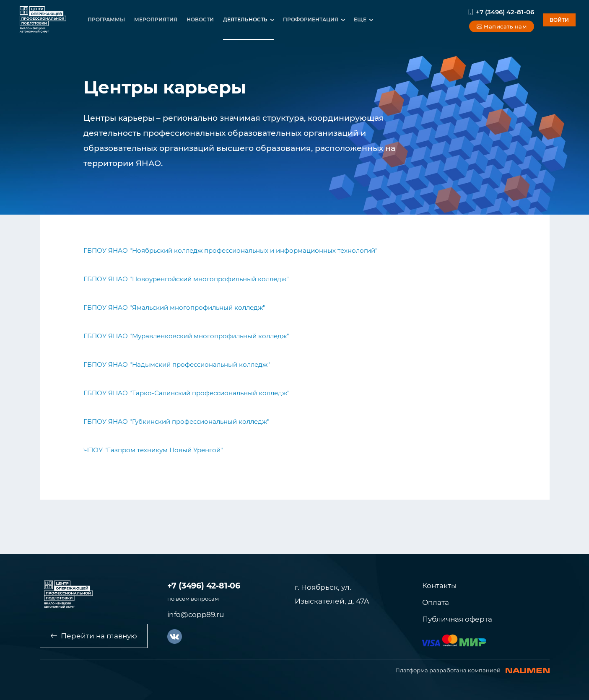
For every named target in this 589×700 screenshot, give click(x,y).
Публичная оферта (457, 619)
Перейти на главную (94, 636)
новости (200, 19)
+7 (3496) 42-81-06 (501, 12)
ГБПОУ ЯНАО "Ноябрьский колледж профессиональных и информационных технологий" (231, 250)
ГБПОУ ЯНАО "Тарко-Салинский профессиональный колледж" (187, 393)
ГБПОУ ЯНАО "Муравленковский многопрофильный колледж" (186, 336)
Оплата (436, 602)
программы (106, 19)
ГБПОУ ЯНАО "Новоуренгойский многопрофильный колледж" (186, 279)
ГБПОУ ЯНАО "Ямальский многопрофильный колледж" (174, 307)
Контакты (439, 586)
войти (559, 20)
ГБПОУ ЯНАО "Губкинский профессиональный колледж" (176, 421)
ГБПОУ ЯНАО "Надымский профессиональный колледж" (177, 364)
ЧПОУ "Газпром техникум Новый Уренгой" (153, 450)
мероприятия (156, 19)
